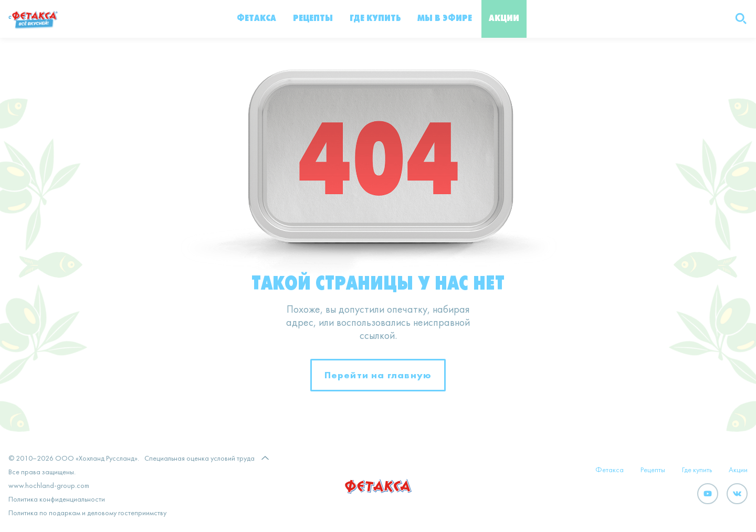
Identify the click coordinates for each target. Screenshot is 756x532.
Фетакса (256, 19)
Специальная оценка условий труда (199, 459)
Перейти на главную (378, 375)
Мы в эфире (445, 19)
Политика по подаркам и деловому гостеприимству (87, 513)
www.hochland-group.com (49, 486)
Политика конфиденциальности (57, 500)
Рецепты (313, 19)
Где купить (375, 19)
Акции (504, 19)
